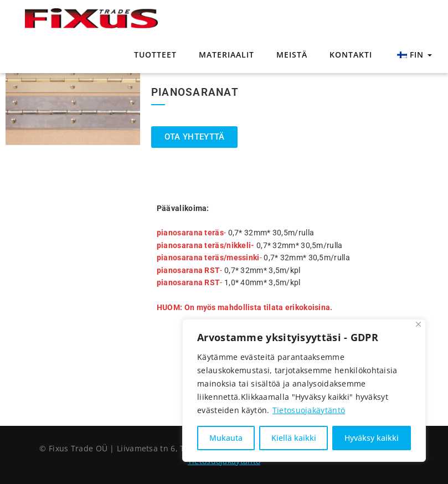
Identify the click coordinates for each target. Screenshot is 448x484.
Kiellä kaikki (294, 438)
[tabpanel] (73, 100)
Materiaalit (226, 55)
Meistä (292, 55)
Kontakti (351, 55)
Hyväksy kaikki (372, 438)
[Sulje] (418, 324)
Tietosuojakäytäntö (309, 410)
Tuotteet (155, 55)
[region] (304, 390)
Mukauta (226, 438)
